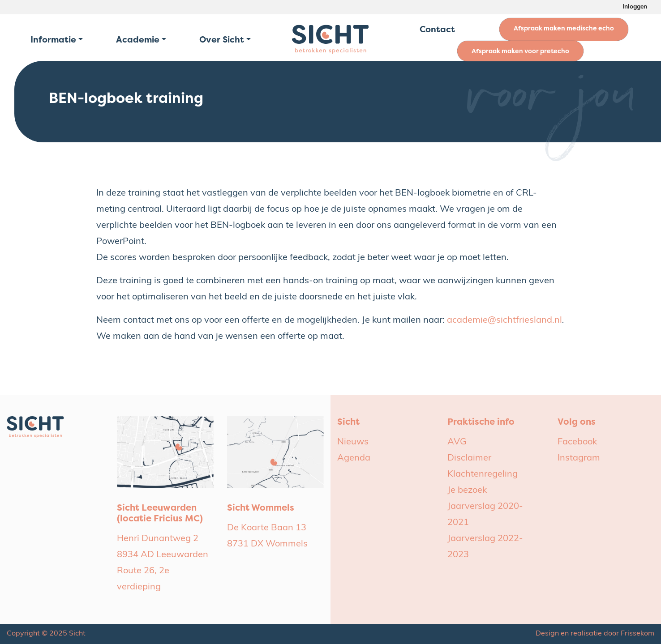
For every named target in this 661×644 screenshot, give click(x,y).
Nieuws (353, 442)
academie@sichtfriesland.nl (504, 320)
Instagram (579, 458)
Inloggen (635, 7)
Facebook (577, 442)
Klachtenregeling (483, 474)
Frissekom (637, 634)
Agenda (354, 458)
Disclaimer (469, 458)
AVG (457, 442)
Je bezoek (467, 490)
